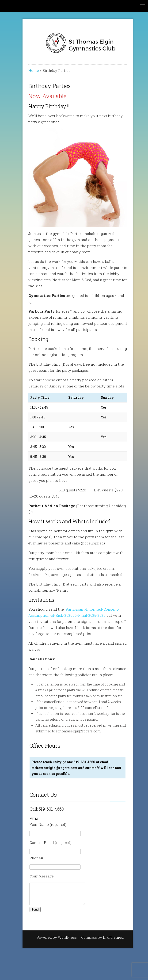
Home (30, 70)
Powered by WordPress (53, 942)
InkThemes (110, 942)
